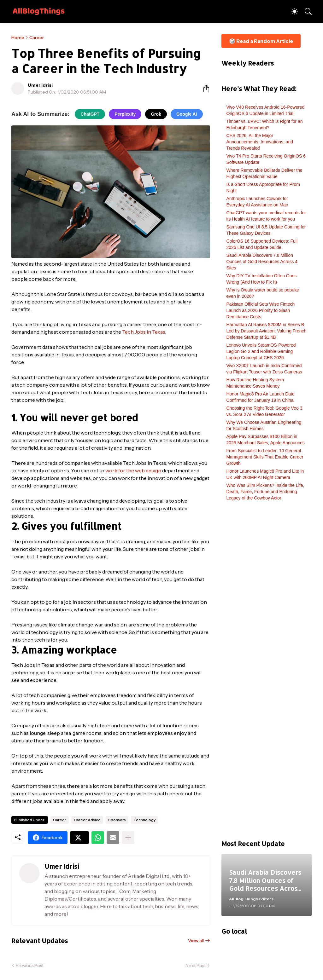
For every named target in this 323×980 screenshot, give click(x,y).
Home (18, 37)
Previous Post (30, 966)
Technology (144, 820)
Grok (156, 114)
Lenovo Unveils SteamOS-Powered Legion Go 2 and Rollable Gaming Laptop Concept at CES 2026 (261, 351)
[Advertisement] (267, 674)
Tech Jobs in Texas (144, 332)
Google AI (187, 114)
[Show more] (128, 838)
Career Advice (87, 820)
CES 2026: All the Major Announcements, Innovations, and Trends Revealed (260, 142)
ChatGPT (90, 114)
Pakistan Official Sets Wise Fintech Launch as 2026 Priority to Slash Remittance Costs (260, 310)
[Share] (204, 89)
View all (196, 941)
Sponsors (117, 820)
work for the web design (133, 470)
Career (37, 37)
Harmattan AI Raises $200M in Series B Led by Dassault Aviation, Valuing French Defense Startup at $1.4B (266, 331)
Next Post (196, 966)
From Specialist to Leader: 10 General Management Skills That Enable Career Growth (265, 457)
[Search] (305, 11)
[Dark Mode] (291, 11)
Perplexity (125, 114)
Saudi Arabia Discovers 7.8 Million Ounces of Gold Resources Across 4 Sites (262, 262)
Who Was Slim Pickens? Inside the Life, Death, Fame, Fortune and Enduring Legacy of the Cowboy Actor (265, 492)
